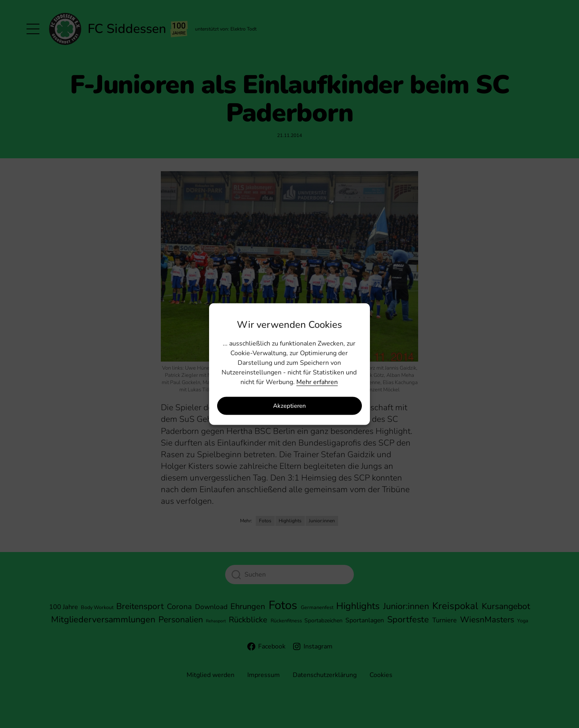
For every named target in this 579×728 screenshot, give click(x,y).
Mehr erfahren (317, 382)
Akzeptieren (289, 406)
